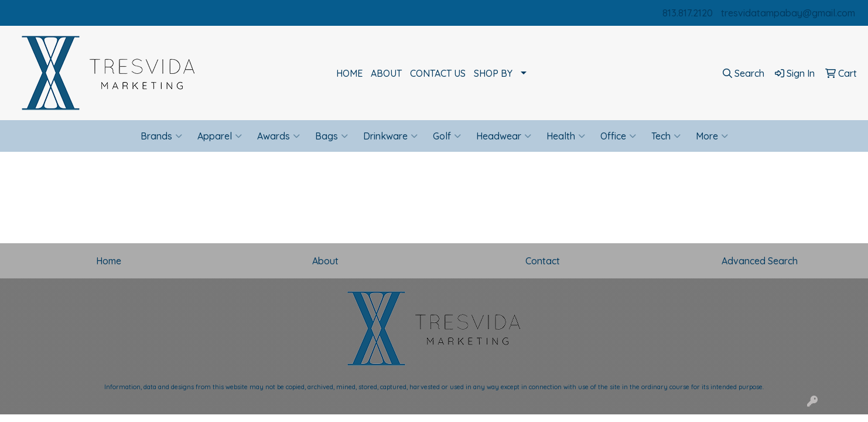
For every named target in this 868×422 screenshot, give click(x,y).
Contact (543, 261)
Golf (447, 136)
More (712, 136)
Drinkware (390, 136)
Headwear (504, 136)
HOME (349, 73)
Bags (332, 136)
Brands (161, 136)
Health (566, 136)
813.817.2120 (688, 13)
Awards (278, 136)
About (325, 261)
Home (109, 261)
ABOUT (386, 73)
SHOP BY (493, 73)
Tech (666, 136)
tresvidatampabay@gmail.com (788, 13)
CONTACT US (438, 73)
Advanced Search (760, 261)
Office (618, 136)
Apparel (220, 136)
